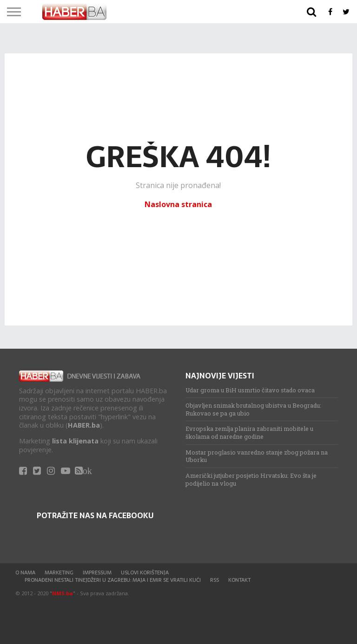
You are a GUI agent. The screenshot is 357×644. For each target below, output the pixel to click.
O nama (25, 572)
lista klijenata (75, 441)
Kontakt (239, 580)
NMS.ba (63, 593)
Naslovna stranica (178, 204)
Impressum (97, 572)
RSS (215, 580)
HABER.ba (84, 425)
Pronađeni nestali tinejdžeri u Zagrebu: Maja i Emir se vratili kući (113, 580)
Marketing (59, 572)
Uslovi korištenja (145, 572)
